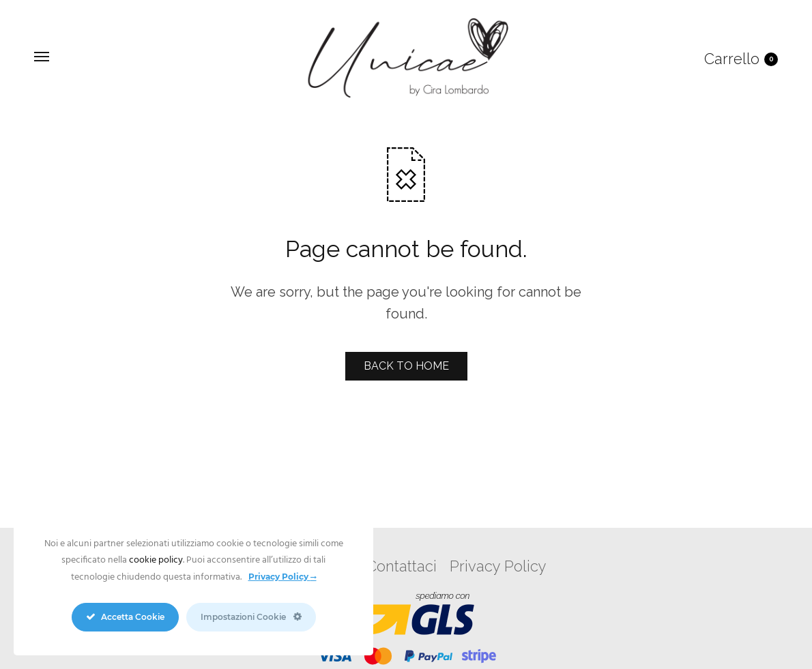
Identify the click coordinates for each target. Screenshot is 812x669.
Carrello (741, 59)
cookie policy (156, 560)
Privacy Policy (498, 566)
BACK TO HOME (406, 366)
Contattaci (402, 566)
